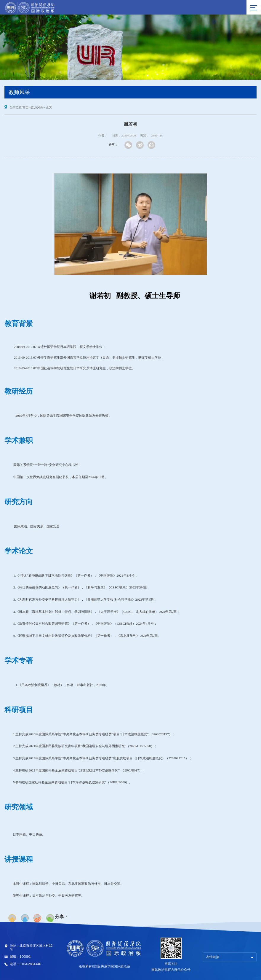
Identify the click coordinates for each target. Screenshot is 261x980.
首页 (25, 107)
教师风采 (37, 107)
